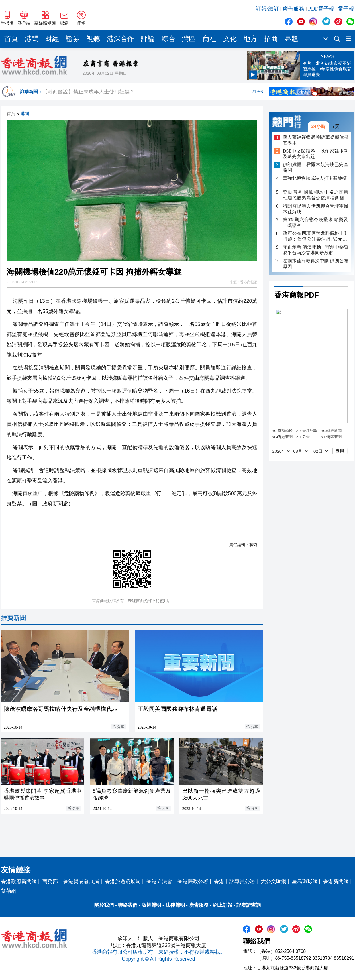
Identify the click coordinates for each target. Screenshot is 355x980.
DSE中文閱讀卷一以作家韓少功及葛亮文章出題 (316, 154)
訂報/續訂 (267, 9)
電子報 (346, 9)
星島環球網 (305, 881)
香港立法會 (159, 881)
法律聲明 (175, 905)
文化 (230, 39)
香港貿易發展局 (81, 881)
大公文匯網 (274, 881)
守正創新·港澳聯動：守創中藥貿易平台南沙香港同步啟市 (316, 250)
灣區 (189, 39)
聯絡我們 (128, 905)
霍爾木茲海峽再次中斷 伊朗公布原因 (316, 264)
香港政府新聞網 (19, 881)
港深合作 (121, 39)
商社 (209, 39)
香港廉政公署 (193, 881)
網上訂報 (223, 905)
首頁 (11, 39)
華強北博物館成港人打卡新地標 (315, 178)
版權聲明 (151, 905)
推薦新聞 (13, 618)
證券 (73, 39)
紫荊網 (9, 891)
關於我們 (104, 905)
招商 (271, 39)
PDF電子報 (321, 9)
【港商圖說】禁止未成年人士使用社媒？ (153, 92)
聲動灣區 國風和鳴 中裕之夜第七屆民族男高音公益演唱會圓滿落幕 (316, 195)
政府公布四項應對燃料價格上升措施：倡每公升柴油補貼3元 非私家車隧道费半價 (316, 236)
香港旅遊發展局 (123, 881)
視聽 (93, 39)
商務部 (50, 881)
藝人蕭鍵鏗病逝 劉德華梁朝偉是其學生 (316, 140)
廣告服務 (293, 9)
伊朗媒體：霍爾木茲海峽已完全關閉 (316, 167)
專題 (291, 39)
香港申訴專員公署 (234, 881)
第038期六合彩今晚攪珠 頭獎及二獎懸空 (316, 222)
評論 (148, 39)
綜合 (168, 39)
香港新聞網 (336, 881)
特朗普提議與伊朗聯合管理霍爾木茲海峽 (316, 209)
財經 (52, 39)
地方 (250, 39)
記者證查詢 (249, 905)
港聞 (32, 39)
